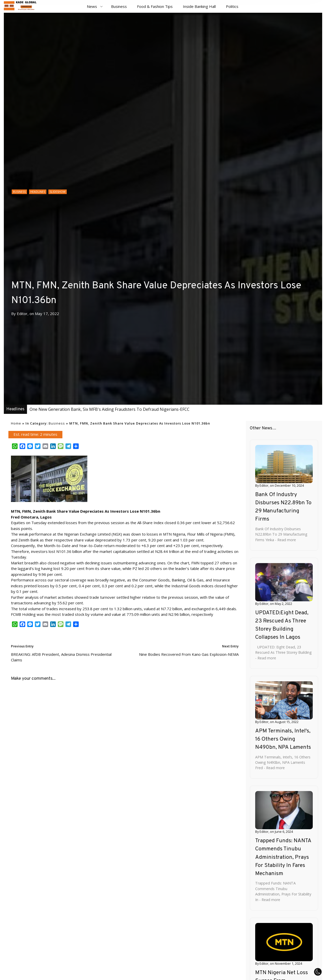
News (92, 6)
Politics (232, 6)
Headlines (38, 192)
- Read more (285, 540)
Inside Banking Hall (199, 6)
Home (16, 423)
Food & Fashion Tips (155, 6)
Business (119, 6)
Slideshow (58, 192)
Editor (22, 314)
